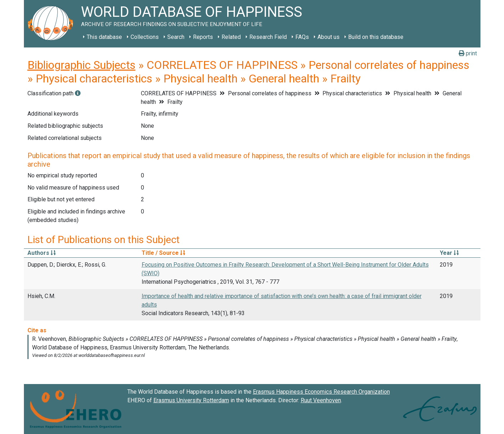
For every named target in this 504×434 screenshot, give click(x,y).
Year (449, 253)
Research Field (268, 37)
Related (231, 37)
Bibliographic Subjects (82, 65)
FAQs (302, 37)
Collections (145, 37)
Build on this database (376, 37)
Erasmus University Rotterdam (191, 400)
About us (329, 37)
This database (104, 37)
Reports (203, 37)
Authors (42, 253)
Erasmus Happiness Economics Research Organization (321, 392)
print (468, 53)
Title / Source (163, 253)
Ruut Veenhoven (321, 400)
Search (176, 37)
